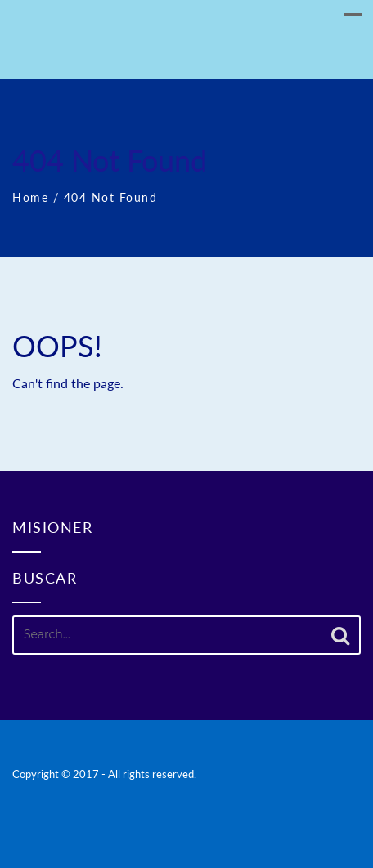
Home (30, 197)
